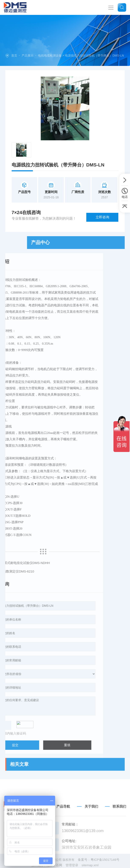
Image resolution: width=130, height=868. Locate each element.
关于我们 (91, 829)
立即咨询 (102, 217)
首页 (14, 55)
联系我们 (119, 829)
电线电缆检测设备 (50, 55)
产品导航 (63, 829)
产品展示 (28, 55)
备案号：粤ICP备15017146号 (99, 866)
